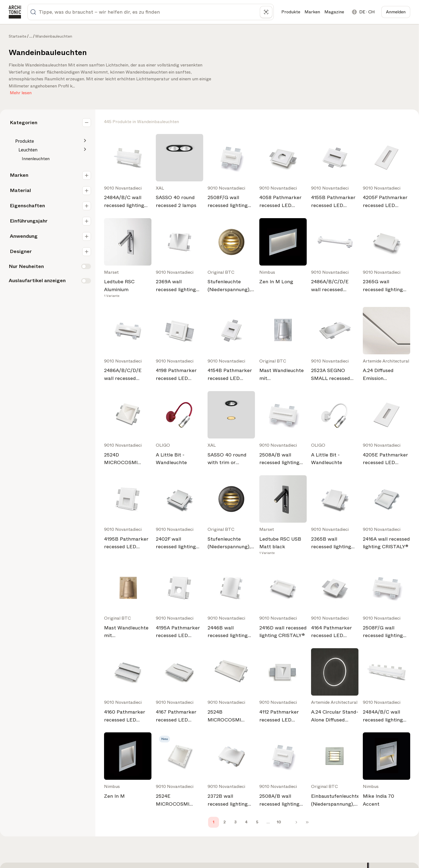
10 (279, 822)
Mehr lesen (21, 92)
